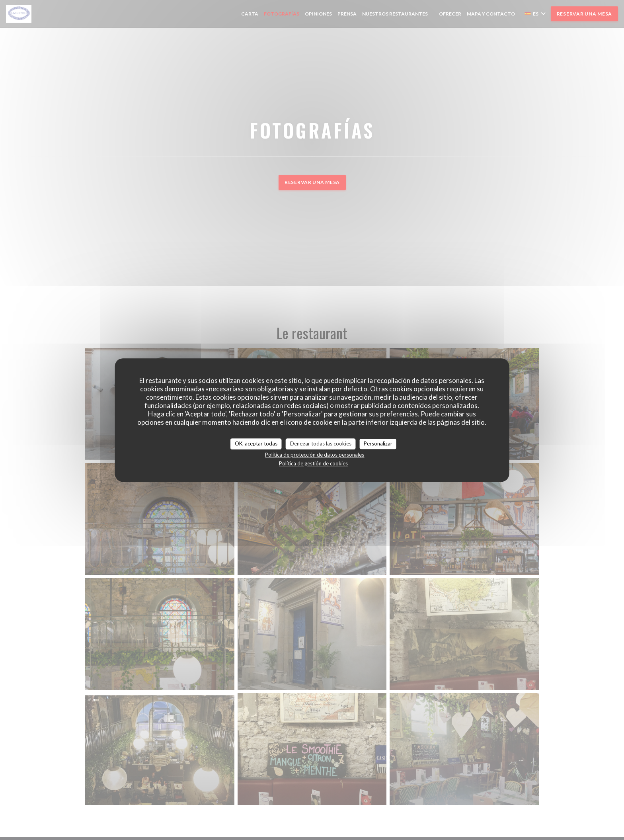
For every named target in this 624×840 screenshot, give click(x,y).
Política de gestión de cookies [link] (313, 463)
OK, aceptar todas (256, 443)
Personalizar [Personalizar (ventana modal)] (378, 443)
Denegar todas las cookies (321, 443)
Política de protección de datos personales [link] (315, 455)
